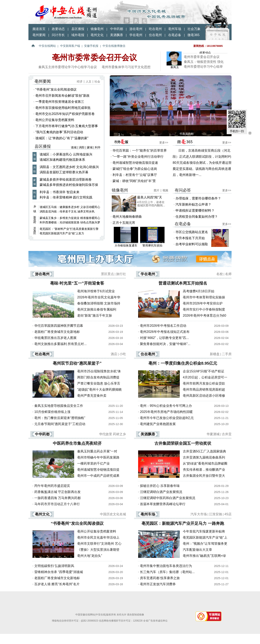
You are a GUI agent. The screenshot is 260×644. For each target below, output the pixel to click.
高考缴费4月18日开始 (199, 291)
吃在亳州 (155, 29)
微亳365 (193, 35)
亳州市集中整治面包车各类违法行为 (166, 566)
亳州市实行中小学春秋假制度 (204, 309)
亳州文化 (97, 35)
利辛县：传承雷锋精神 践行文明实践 (66, 197)
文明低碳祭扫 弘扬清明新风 (54, 566)
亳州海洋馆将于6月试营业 (96, 291)
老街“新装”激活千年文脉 (95, 316)
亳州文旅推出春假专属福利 (97, 309)
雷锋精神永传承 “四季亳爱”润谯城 (59, 572)
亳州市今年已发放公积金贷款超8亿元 (167, 418)
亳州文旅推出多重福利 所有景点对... (61, 344)
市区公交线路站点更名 (192, 232)
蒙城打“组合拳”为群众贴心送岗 (135, 169)
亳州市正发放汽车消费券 (158, 584)
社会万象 (194, 29)
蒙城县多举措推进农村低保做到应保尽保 (69, 185)
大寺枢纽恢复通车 (126, 237)
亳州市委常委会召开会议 (94, 58)
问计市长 (58, 35)
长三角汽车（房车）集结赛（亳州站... (167, 572)
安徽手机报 (91, 46)
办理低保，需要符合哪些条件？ (198, 198)
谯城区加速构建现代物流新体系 (62, 160)
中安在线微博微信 (114, 46)
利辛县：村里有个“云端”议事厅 (135, 175)
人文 (89, 81)
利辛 (98, 147)
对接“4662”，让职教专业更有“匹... (164, 338)
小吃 (123, 354)
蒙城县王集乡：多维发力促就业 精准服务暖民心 (70, 218)
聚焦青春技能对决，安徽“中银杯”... (165, 344)
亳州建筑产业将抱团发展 (158, 424)
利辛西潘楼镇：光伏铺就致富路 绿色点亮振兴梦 (70, 222)
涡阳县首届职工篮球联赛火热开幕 (64, 172)
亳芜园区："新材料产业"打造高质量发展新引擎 (69, 229)
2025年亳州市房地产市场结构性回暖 (166, 412)
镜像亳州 (97, 29)
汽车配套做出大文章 (197, 550)
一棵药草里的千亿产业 (93, 463)
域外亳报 (78, 35)
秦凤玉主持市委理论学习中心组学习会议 (68, 67)
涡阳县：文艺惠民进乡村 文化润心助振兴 (69, 167)
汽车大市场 (199, 514)
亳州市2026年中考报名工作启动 (163, 326)
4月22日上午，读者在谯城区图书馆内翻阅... (151, 204)
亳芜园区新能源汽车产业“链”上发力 (62, 233)
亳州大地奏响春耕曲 (127, 217)
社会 (97, 81)
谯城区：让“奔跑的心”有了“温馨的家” (62, 138)
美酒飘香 (117, 35)
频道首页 (39, 29)
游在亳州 (136, 29)
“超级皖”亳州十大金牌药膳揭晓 (99, 390)
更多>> (164, 143)
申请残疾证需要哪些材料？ (195, 211)
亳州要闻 (39, 35)
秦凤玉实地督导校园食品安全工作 (59, 406)
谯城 (74, 147)
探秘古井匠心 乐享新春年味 (160, 486)
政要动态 (58, 29)
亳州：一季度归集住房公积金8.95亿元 (183, 363)
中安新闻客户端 (70, 46)
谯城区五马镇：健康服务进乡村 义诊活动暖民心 (70, 207)
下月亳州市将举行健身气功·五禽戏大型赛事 (67, 126)
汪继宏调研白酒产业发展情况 (161, 492)
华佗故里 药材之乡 (113, 434)
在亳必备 (175, 35)
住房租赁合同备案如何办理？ (197, 217)
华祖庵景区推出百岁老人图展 (55, 338)
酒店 (114, 354)
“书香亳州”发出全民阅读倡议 (56, 89)
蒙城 (90, 147)
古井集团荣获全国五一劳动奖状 (183, 443)
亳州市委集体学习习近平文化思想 (126, 67)
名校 (220, 274)
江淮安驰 (216, 514)
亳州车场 (175, 29)
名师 (228, 274)
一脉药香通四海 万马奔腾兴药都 (57, 498)
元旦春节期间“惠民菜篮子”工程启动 (60, 424)
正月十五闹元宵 (124, 223)
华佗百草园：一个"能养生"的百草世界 (140, 151)
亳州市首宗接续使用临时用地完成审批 (63, 108)
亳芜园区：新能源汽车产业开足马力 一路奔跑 (183, 523)
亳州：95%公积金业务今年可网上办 (166, 406)
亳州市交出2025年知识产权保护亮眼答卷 (65, 114)
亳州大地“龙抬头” (90, 556)
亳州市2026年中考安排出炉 (203, 303)
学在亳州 (136, 35)
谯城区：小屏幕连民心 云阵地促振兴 (66, 154)
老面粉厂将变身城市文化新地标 (57, 332)
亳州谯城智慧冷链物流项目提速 (135, 163)
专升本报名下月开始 (190, 238)
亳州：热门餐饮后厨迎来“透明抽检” (60, 418)
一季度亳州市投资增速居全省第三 (60, 102)
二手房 (227, 354)
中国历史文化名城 (113, 514)
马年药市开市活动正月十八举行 (57, 504)
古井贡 (227, 434)
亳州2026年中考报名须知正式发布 (165, 332)
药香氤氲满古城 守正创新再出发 (57, 492)
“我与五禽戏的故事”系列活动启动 (59, 132)
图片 (157, 190)
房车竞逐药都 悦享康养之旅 (160, 578)
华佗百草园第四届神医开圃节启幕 (59, 326)
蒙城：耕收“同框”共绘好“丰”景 (134, 181)
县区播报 (78, 29)
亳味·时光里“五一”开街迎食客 (77, 283)
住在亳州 (155, 35)
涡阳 (82, 147)
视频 (165, 190)
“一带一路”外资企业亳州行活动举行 (138, 157)
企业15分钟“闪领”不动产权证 (204, 371)
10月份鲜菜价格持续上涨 (52, 412)
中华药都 (117, 29)
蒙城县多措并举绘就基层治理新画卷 (66, 179)
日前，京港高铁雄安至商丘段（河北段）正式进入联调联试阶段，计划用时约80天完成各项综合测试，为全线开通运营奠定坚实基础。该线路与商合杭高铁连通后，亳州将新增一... (202, 163)
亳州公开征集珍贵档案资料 (55, 120)
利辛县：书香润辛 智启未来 (60, 192)
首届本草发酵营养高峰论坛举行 (163, 504)
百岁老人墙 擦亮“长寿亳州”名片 (57, 584)
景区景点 (107, 274)
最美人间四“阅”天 (150, 197)
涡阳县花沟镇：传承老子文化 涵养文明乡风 (67, 211)
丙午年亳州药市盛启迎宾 (52, 486)
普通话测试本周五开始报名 (183, 283)
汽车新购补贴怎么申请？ (193, 204)
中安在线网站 (47, 46)
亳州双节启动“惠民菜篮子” (77, 363)
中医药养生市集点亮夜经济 (77, 443)
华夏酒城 (213, 434)
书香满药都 (186, 134)
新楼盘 (215, 354)
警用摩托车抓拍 (152, 237)
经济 (80, 81)
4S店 (228, 514)
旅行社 (121, 274)
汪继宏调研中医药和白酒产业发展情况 (168, 498)
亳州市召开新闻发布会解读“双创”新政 (62, 96)
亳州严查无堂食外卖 (92, 396)
